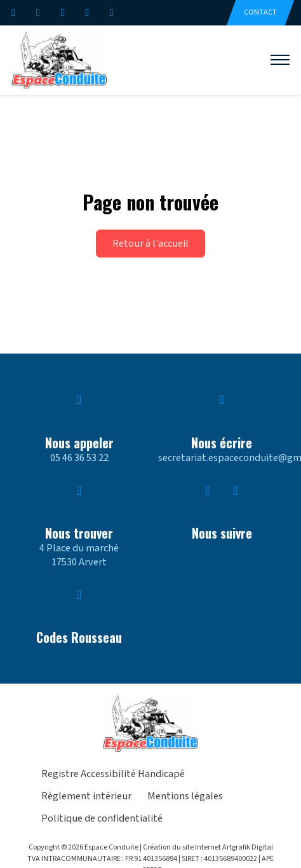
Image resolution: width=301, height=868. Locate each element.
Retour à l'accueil (150, 244)
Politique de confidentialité (102, 819)
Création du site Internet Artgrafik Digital (208, 847)
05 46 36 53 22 (79, 458)
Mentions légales (185, 797)
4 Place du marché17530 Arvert (79, 555)
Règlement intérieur (86, 797)
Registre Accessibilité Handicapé (113, 775)
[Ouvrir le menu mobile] (280, 60)
